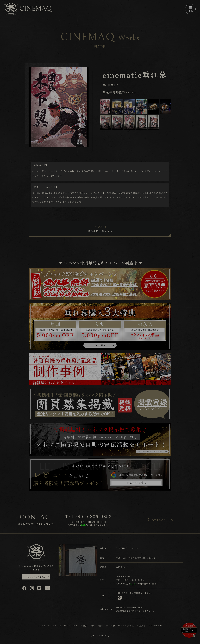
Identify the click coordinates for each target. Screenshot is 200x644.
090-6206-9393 (94, 516)
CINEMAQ (104, 636)
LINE (119, 593)
